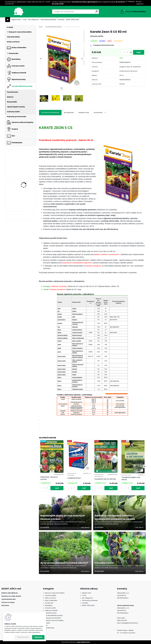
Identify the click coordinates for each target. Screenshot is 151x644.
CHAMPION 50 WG (74, 478)
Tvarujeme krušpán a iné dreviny (131, 478)
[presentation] (41, 59)
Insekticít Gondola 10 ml (26, 195)
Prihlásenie (131, 2)
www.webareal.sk (83, 642)
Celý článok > (85, 527)
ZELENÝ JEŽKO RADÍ (72, 20)
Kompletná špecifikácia (50, 113)
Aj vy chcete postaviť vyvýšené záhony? (64, 563)
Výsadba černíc (104, 563)
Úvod (41, 27)
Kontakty (61, 20)
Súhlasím (38, 637)
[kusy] (123, 52)
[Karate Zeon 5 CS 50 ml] (61, 59)
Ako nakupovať (33, 20)
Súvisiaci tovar (84, 113)
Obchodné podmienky (48, 20)
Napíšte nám (16, 20)
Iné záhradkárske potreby (54, 27)
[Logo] (18, 12)
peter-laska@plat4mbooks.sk (128, 623)
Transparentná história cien (102, 45)
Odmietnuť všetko (23, 637)
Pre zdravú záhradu (25, 178)
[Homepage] (8, 20)
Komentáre (100, 113)
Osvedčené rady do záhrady (105, 479)
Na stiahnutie (69, 113)
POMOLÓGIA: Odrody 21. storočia (49, 478)
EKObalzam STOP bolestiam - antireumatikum (24, 166)
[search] (97, 11)
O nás (25, 20)
